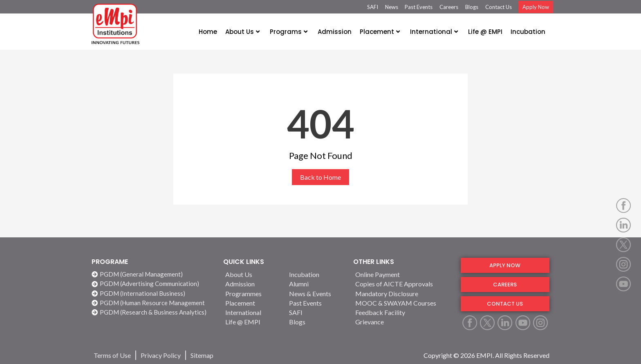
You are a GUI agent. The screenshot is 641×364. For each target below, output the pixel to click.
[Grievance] (403, 322)
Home (208, 32)
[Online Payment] (403, 274)
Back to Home (320, 177)
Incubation (528, 32)
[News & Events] (316, 294)
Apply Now (536, 7)
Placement (380, 32)
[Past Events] (316, 303)
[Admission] (252, 284)
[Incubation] (316, 274)
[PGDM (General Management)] (153, 274)
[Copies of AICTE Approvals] (403, 284)
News (392, 7)
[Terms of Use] (112, 355)
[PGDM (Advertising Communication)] (153, 284)
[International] (252, 312)
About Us (242, 32)
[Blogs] (316, 322)
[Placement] (252, 303)
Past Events (419, 7)
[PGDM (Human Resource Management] (153, 303)
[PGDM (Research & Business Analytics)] (153, 312)
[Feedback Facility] (403, 312)
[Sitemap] (202, 355)
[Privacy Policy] (161, 355)
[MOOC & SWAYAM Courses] (403, 303)
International (434, 32)
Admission (335, 32)
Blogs (472, 7)
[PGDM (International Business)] (153, 294)
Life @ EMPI (485, 32)
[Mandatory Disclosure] (403, 294)
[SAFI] (316, 312)
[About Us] (252, 274)
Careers (449, 7)
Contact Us (499, 7)
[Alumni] (316, 284)
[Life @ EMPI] (252, 322)
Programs (289, 32)
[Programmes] (252, 294)
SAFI (373, 7)
